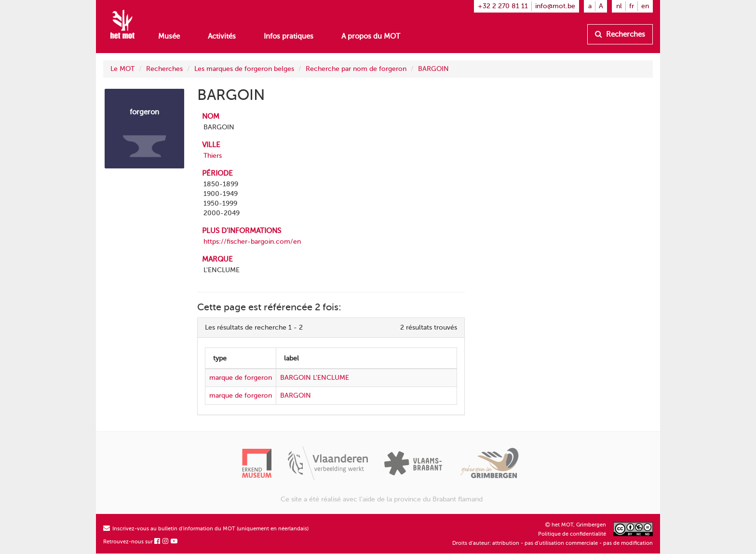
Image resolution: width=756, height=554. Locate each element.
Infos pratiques (289, 36)
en (645, 6)
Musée (169, 36)
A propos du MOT (371, 36)
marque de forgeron (241, 378)
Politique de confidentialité (572, 534)
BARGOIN (433, 69)
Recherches (620, 34)
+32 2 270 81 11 (503, 6)
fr (632, 6)
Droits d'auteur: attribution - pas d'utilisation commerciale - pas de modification (553, 543)
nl (619, 6)
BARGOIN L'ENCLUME (315, 378)
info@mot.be (555, 6)
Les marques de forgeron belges (244, 69)
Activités (222, 36)
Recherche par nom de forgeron (356, 69)
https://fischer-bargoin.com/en (252, 242)
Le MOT (122, 69)
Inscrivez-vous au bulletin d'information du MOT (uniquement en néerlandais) (206, 529)
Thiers (213, 156)
